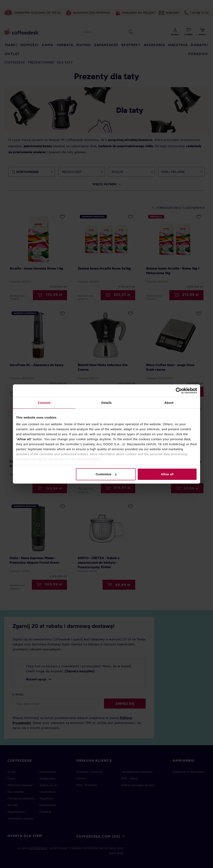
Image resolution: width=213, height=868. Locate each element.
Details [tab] (106, 403)
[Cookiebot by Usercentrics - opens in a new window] (179, 391)
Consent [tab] (44, 403)
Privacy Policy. (89, 459)
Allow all (167, 474)
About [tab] (169, 403)
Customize (106, 474)
